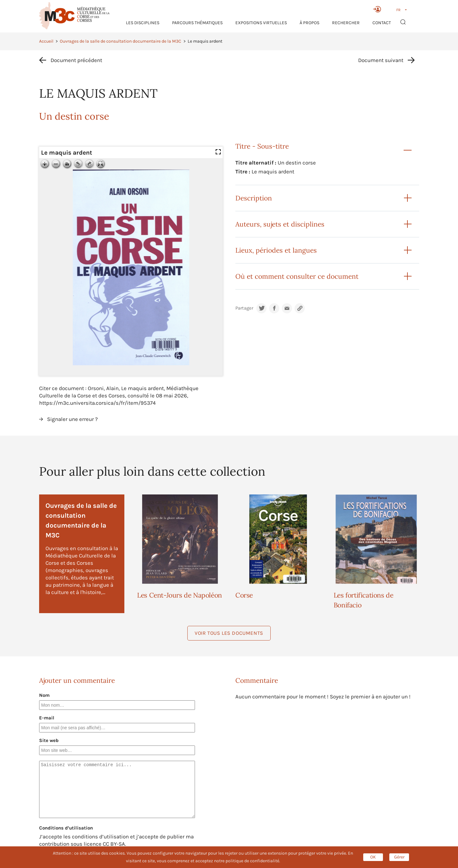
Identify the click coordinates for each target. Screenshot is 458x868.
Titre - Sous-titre (262, 146)
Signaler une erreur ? (72, 419)
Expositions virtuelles (261, 23)
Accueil (46, 41)
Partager (244, 308)
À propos (309, 23)
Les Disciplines (143, 23)
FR (398, 10)
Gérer (399, 857)
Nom (44, 695)
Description (254, 198)
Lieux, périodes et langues (276, 250)
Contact (382, 23)
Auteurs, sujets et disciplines (280, 224)
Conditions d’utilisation (66, 828)
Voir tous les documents (229, 633)
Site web (49, 740)
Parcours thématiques (197, 23)
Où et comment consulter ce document (297, 276)
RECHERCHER (346, 23)
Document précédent (76, 60)
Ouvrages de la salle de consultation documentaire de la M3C (121, 41)
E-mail (47, 718)
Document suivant (381, 60)
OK (373, 857)
